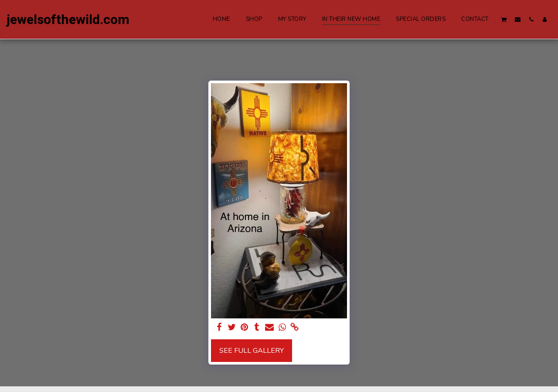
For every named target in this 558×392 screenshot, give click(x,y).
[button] (504, 19)
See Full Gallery (252, 350)
